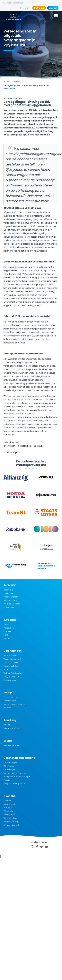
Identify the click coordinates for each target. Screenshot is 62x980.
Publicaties (8, 808)
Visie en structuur (11, 697)
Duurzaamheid (10, 600)
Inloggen (53, 8)
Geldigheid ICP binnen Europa (17, 777)
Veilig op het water (12, 604)
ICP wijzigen (9, 766)
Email (38, 446)
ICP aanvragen (10, 763)
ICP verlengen (9, 770)
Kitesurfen (8, 631)
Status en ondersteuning (14, 704)
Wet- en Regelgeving (13, 673)
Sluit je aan (39, 8)
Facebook (24, 446)
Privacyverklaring (11, 822)
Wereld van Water (11, 728)
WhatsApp (11, 452)
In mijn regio (9, 607)
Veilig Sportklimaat (12, 677)
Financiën (8, 670)
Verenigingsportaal (12, 659)
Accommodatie (11, 663)
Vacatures (8, 811)
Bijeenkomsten (10, 680)
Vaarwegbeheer (11, 597)
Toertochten (9, 593)
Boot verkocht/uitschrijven (15, 773)
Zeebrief (7, 780)
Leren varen (8, 590)
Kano (6, 635)
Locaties (7, 708)
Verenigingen (9, 815)
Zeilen (6, 624)
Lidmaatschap (10, 656)
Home (6, 81)
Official (7, 725)
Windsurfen (9, 628)
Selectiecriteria (10, 701)
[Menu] (56, 16)
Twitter (9, 446)
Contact (7, 801)
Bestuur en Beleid (11, 666)
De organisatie (10, 804)
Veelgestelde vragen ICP (14, 784)
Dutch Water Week (11, 745)
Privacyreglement (11, 825)
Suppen (7, 638)
